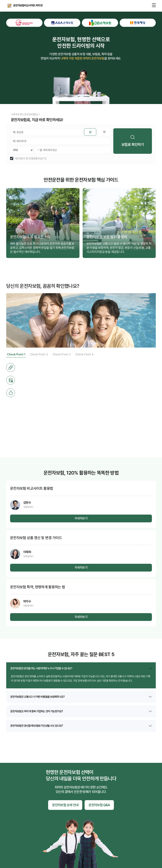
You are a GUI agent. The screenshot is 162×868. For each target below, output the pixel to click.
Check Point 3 (62, 354)
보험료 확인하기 (139, 141)
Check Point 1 (16, 354)
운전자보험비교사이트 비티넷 (9, 6)
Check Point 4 (84, 354)
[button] (152, 223)
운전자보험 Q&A (99, 805)
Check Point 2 (39, 354)
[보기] (43, 159)
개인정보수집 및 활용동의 (27, 159)
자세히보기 (81, 518)
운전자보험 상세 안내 (65, 805)
